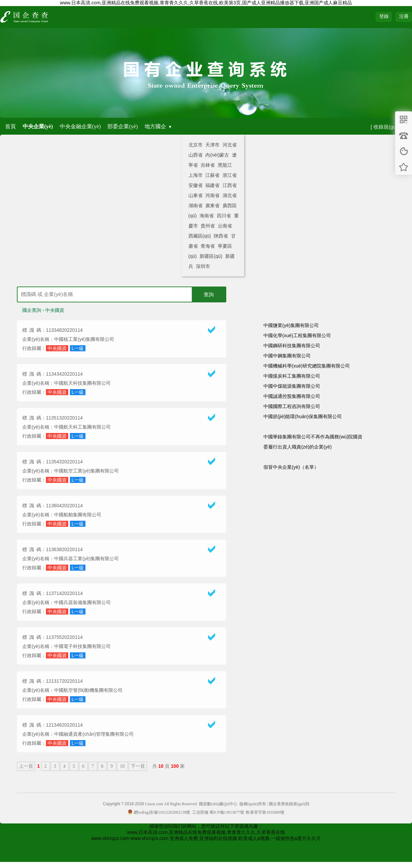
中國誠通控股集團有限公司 (292, 396)
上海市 (196, 175)
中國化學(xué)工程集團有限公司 (297, 335)
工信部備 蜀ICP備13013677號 (218, 812)
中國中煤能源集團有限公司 (292, 386)
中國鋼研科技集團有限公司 (292, 346)
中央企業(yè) (38, 126)
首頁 (10, 126)
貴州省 (208, 226)
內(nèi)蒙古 (217, 155)
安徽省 (196, 185)
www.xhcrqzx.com (110, 838)
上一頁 (26, 766)
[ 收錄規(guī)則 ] (389, 127)
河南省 (212, 195)
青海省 (208, 246)
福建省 (212, 185)
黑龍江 (225, 165)
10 (122, 766)
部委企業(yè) (123, 126)
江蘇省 (212, 175)
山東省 (196, 195)
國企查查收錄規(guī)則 (289, 804)
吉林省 (208, 165)
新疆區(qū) (211, 256)
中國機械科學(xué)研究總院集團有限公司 (307, 366)
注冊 (404, 16)
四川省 (224, 216)
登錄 (384, 16)
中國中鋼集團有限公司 (287, 356)
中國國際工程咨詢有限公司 (292, 406)
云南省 (225, 226)
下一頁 (138, 766)
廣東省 (212, 206)
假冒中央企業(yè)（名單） (291, 467)
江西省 (230, 185)
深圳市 (203, 266)
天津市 (212, 145)
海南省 (207, 216)
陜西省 (221, 236)
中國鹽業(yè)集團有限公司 (291, 325)
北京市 (196, 145)
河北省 (230, 145)
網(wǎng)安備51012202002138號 (159, 812)
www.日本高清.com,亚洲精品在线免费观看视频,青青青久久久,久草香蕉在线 (206, 832)
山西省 (196, 155)
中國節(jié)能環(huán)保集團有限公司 (303, 416)
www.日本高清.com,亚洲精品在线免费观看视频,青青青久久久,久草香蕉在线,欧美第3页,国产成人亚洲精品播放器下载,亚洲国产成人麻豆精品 (206, 3)
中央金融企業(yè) (80, 126)
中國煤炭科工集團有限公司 (292, 376)
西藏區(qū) (200, 236)
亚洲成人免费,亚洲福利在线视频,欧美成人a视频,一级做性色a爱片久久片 (245, 838)
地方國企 (155, 126)
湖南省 (196, 206)
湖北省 (230, 195)
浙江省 (230, 175)
